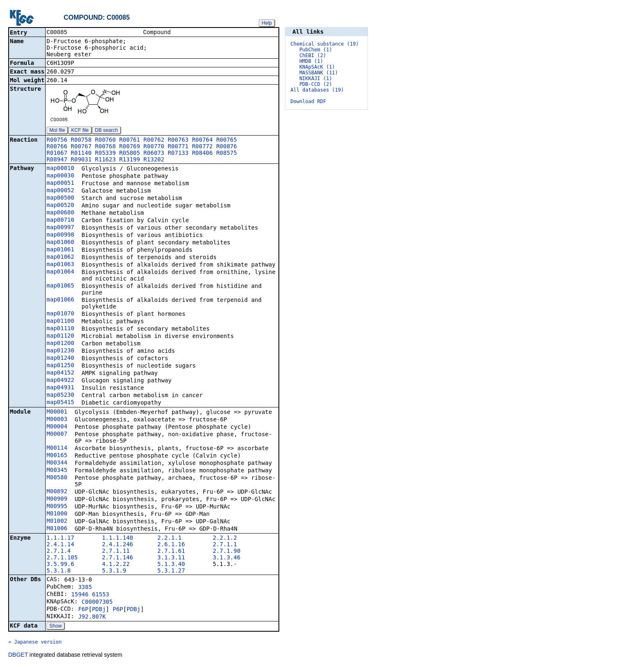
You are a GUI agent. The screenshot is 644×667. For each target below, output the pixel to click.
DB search (106, 131)
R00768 (105, 147)
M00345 (57, 471)
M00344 (57, 463)
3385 (85, 588)
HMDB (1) (311, 61)
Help (267, 23)
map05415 (60, 403)
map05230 (60, 396)
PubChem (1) (316, 50)
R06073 (154, 154)
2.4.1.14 (60, 545)
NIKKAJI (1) (316, 78)
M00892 (57, 492)
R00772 (202, 147)
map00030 (60, 176)
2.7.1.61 (171, 552)
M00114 (57, 448)
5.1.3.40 (171, 565)
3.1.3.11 (171, 558)
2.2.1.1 (169, 538)
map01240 (60, 359)
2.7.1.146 (117, 558)
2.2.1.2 (225, 538)
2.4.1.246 (117, 545)
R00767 (81, 147)
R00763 (178, 140)
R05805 (130, 154)
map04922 (60, 381)
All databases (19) (317, 90)
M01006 (57, 529)
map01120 (60, 336)
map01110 (60, 329)
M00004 (57, 427)
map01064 (60, 272)
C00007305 (97, 603)
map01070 (60, 314)
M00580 (57, 478)
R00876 (227, 147)
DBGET (18, 655)
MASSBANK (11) (319, 73)
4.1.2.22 (116, 565)
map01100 (60, 322)
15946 (80, 595)
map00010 (60, 169)
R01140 (81, 154)
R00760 (105, 140)
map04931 (60, 388)
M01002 (57, 522)
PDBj (99, 610)
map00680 (60, 213)
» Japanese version (35, 643)
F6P (83, 610)
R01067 (57, 154)
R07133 (178, 154)
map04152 (60, 373)
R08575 (227, 154)
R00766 (57, 147)
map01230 (60, 351)
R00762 (154, 140)
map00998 (60, 235)
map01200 (60, 344)
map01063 (60, 265)
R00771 (178, 147)
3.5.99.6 (60, 565)
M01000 (57, 514)
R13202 (154, 160)
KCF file (80, 131)
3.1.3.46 (227, 558)
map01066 (60, 300)
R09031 (81, 160)
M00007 (57, 435)
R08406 (202, 154)
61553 (101, 595)
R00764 (202, 140)
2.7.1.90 (227, 552)
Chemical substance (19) (324, 44)
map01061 (60, 250)
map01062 (60, 258)
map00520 (60, 206)
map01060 (60, 243)
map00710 (60, 221)
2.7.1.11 (116, 552)
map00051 (60, 184)
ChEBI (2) (313, 55)
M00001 (57, 412)
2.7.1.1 (225, 545)
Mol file (57, 131)
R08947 (57, 160)
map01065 (60, 286)
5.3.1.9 (114, 571)
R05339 (105, 154)
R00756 (57, 140)
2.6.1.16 (171, 545)
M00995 (57, 507)
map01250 (60, 366)
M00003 (57, 420)
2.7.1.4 (59, 552)
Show (55, 627)
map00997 (60, 228)
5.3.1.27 (171, 571)
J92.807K (92, 617)
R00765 (227, 140)
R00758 (81, 140)
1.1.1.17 (60, 538)
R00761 (130, 140)
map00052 (60, 191)
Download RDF (308, 101)
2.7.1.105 (62, 558)
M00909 (57, 499)
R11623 (105, 160)
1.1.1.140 (117, 538)
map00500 (60, 198)
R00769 (130, 147)
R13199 (130, 160)
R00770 (154, 147)
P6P (118, 610)
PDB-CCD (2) (316, 84)
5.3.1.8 (59, 571)
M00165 (57, 456)
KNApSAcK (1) (317, 67)
